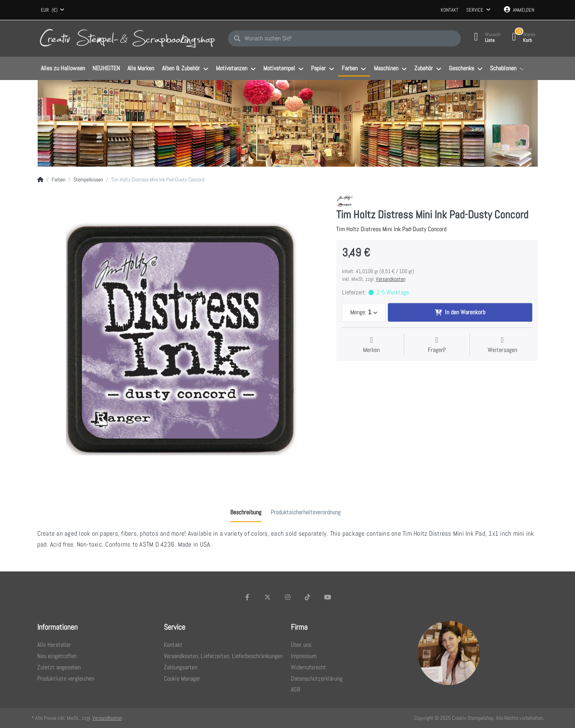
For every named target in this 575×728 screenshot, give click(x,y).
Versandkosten (391, 279)
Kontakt (450, 10)
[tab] (246, 512)
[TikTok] (307, 597)
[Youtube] (328, 597)
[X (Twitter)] (268, 597)
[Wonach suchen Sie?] (344, 38)
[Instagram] (288, 597)
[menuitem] (63, 69)
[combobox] (53, 10)
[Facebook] (248, 597)
